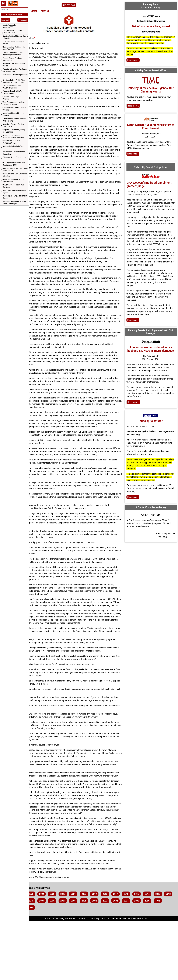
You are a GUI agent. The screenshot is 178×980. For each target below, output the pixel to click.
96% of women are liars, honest (153, 26)
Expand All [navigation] (5, 20)
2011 (56, 960)
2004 (130, 960)
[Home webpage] (3, 3)
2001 (161, 960)
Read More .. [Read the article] (138, 329)
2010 (66, 960)
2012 (45, 960)
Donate (48, 11)
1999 (45, 966)
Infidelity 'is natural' (153, 437)
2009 (77, 960)
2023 (66, 953)
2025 (45, 953)
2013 (35, 960)
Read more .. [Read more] (138, 63)
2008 (87, 960)
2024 (56, 953)
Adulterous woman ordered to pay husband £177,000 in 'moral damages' (153, 360)
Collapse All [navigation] (23, 20)
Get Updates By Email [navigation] (14, 15)
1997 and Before (72, 966)
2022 (77, 953)
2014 (161, 953)
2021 (87, 953)
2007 (98, 960)
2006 (109, 960)
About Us (59, 11)
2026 (35, 953)
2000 (35, 966)
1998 (56, 966)
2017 (130, 953)
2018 (119, 953)
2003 (140, 960)
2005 (119, 960)
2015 (151, 953)
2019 (109, 953)
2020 (98, 953)
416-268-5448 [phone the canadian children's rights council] (78, 5)
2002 (151, 960)
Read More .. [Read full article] (138, 157)
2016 (140, 953)
